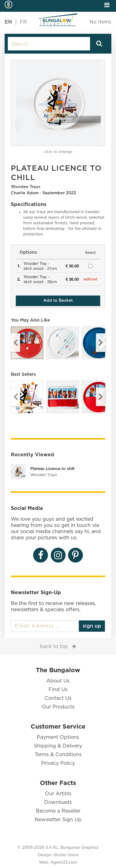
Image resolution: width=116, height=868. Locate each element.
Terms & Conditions (58, 755)
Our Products (58, 707)
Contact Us (58, 698)
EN (8, 22)
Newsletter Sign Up (58, 820)
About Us (58, 681)
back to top (54, 647)
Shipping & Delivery (58, 746)
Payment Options (58, 737)
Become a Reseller (58, 811)
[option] (58, 103)
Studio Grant (66, 855)
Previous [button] (15, 343)
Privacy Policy (58, 763)
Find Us (58, 690)
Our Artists (58, 794)
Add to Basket (58, 301)
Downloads (58, 802)
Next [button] (101, 343)
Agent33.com (64, 863)
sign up (92, 626)
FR (23, 22)
